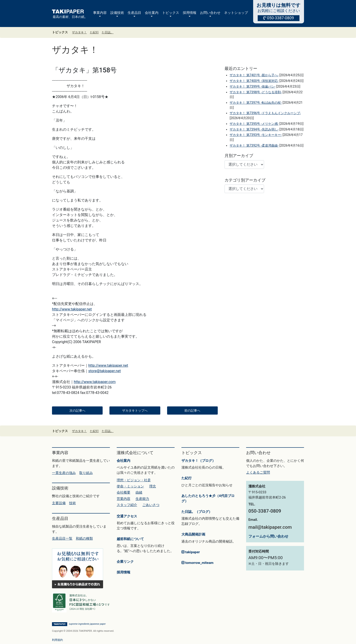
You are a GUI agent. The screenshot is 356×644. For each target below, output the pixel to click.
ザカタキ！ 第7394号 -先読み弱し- (254, 129)
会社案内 (124, 461)
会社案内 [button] (152, 13)
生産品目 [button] (134, 13)
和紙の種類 (84, 538)
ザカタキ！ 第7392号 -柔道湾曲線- (254, 146)
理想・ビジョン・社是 (134, 480)
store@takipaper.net (105, 371)
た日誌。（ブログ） (197, 512)
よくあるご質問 (258, 472)
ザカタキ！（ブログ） (198, 461)
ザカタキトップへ (135, 410)
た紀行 (94, 32)
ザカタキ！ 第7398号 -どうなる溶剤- (256, 92)
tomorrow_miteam (197, 563)
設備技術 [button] (117, 13)
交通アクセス (127, 516)
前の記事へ (192, 410)
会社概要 (124, 492)
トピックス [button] (171, 13)
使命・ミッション (130, 486)
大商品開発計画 (193, 534)
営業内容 (124, 499)
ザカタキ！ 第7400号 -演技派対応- (254, 81)
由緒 (139, 492)
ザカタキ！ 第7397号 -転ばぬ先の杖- (256, 103)
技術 (72, 503)
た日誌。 (108, 32)
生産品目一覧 (62, 538)
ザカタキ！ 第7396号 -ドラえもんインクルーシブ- (265, 113)
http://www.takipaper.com (95, 382)
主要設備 (59, 503)
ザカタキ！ (79, 32)
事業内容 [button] (100, 13)
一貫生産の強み (64, 473)
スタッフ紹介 (127, 505)
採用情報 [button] (190, 13)
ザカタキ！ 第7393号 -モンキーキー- (256, 135)
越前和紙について (130, 539)
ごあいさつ (151, 505)
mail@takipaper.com (270, 527)
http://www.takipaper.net (72, 309)
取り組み (86, 473)
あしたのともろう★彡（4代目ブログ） (208, 498)
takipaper (191, 552)
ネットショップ (236, 13)
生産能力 (142, 499)
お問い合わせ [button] (210, 13)
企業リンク (125, 562)
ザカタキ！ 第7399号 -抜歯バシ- (252, 87)
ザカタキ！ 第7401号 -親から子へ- (254, 75)
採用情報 (124, 572)
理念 (153, 486)
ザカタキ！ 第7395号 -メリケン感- (254, 124)
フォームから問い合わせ (268, 536)
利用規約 (57, 640)
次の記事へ (77, 410)
